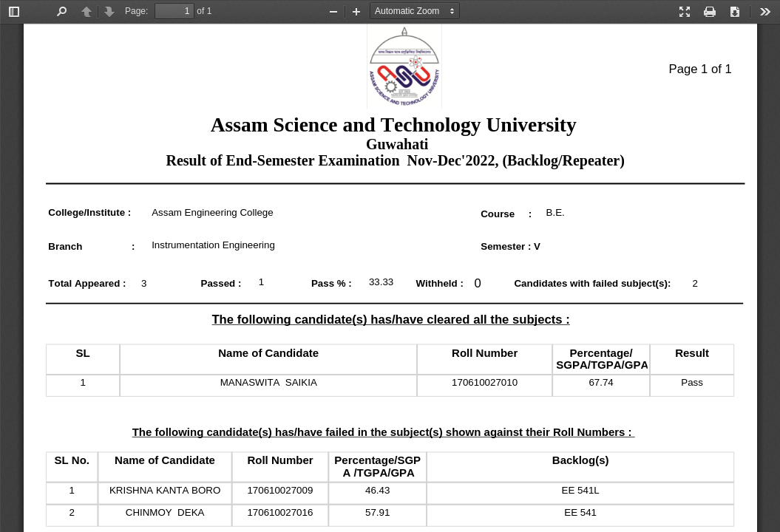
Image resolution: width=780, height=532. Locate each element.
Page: (136, 11)
